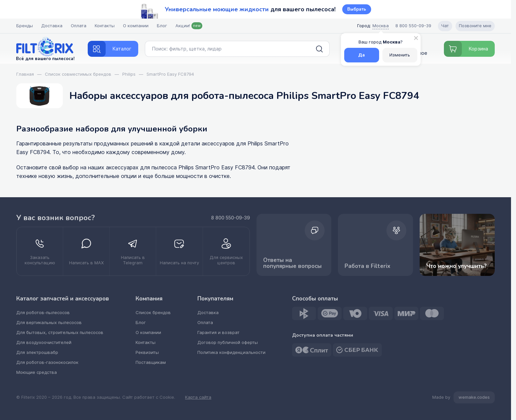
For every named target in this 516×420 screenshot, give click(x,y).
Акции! (189, 26)
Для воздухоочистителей (44, 342)
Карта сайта (198, 397)
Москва (381, 26)
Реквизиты (147, 352)
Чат (445, 26)
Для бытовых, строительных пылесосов (60, 333)
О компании (136, 26)
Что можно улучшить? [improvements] (457, 245)
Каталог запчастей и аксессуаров (63, 299)
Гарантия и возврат (218, 333)
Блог (162, 26)
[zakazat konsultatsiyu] (40, 251)
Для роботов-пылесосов (43, 313)
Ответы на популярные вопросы (294, 245)
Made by (464, 397)
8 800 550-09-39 (230, 218)
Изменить (400, 55)
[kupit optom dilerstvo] (226, 251)
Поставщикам (151, 362)
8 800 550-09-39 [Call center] (413, 26)
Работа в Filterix (375, 245)
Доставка (52, 26)
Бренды (25, 26)
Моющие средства (37, 372)
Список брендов (153, 313)
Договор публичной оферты (228, 342)
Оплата (79, 26)
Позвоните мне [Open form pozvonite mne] (475, 26)
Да (361, 55)
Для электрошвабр (37, 352)
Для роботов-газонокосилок (47, 362)
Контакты (105, 26)
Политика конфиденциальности (231, 352)
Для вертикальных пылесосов (49, 323)
